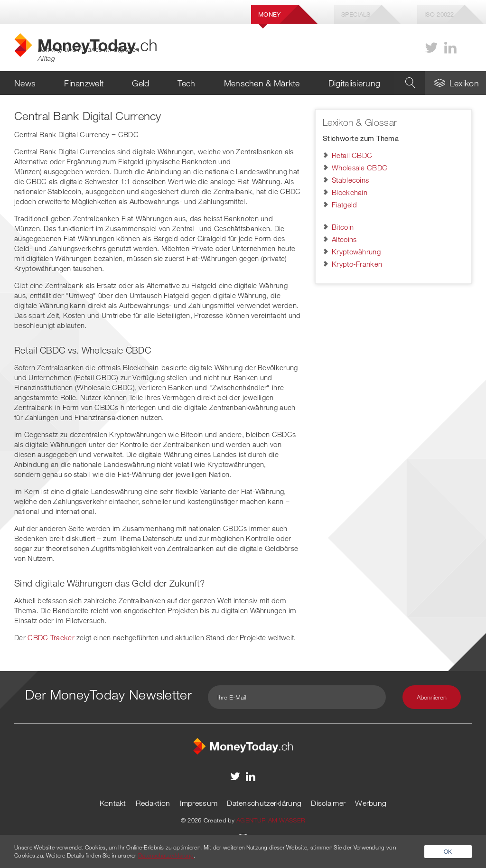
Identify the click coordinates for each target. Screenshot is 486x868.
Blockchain (350, 192)
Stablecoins (350, 180)
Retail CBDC (352, 155)
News (25, 83)
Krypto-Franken (357, 264)
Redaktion (153, 803)
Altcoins (344, 239)
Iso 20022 (439, 14)
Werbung (371, 803)
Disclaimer (328, 803)
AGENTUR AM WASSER (271, 820)
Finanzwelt (84, 83)
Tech (186, 83)
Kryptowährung (356, 252)
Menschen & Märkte (262, 83)
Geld (140, 83)
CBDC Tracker (51, 637)
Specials (356, 14)
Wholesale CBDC (360, 168)
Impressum (199, 803)
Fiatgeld (344, 205)
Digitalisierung (355, 83)
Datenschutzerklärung (264, 803)
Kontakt (113, 803)
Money (270, 14)
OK (448, 851)
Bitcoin (343, 227)
